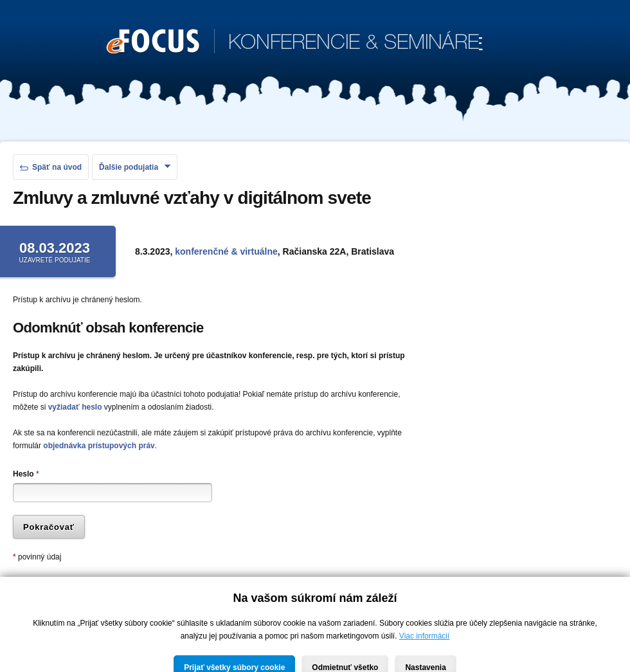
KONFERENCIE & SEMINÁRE (295, 42)
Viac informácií (424, 657)
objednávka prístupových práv (99, 446)
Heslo (26, 474)
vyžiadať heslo (75, 407)
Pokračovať (49, 527)
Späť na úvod (51, 167)
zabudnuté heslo (198, 588)
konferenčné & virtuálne (226, 251)
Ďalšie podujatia (135, 167)
